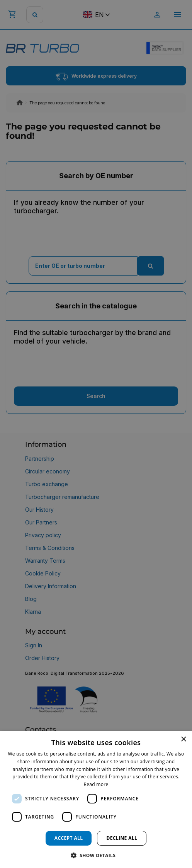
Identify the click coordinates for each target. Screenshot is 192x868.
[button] (96, 855)
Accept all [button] (69, 838)
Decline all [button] (122, 838)
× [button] (183, 740)
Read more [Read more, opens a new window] (96, 784)
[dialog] (96, 800)
